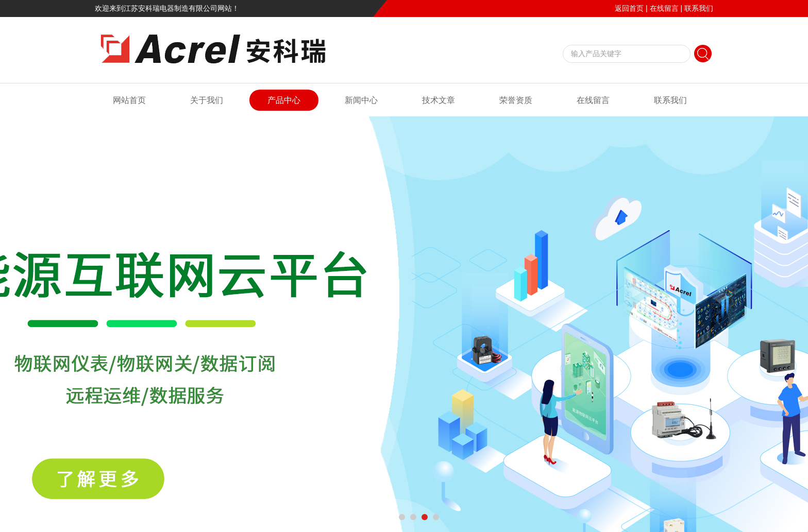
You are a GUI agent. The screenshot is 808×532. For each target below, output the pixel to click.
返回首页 (629, 8)
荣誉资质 (516, 100)
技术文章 (439, 100)
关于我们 (207, 100)
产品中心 (284, 100)
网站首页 (129, 100)
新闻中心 (361, 100)
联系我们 (699, 8)
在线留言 (664, 8)
